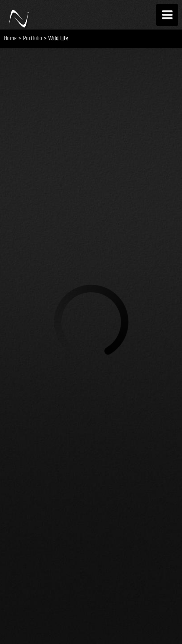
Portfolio (32, 38)
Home (10, 38)
